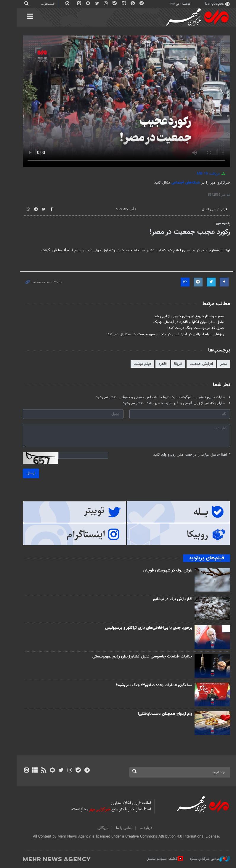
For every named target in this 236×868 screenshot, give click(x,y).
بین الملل (200, 209)
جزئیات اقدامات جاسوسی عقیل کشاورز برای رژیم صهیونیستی (134, 657)
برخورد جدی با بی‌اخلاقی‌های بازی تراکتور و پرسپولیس (140, 628)
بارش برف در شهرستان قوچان (159, 571)
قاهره (154, 364)
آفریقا (170, 364)
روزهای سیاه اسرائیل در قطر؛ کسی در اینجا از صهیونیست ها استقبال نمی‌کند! (157, 334)
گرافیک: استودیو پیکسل (156, 859)
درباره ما (138, 828)
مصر (215, 364)
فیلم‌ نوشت (134, 364)
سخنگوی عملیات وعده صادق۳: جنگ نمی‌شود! (146, 685)
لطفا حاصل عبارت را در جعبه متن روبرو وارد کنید (183, 455)
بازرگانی (95, 828)
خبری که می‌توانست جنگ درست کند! (187, 328)
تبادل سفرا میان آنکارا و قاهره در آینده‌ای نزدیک (180, 322)
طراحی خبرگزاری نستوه (202, 859)
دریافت (203, 174)
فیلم (216, 209)
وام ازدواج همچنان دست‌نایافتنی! (157, 714)
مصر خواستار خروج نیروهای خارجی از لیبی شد (181, 316)
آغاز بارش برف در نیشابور (164, 599)
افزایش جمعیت (193, 364)
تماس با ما (116, 828)
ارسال (23, 473)
